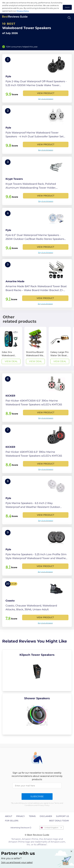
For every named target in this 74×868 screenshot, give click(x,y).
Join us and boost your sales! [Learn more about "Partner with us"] (17, 862)
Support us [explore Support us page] (63, 816)
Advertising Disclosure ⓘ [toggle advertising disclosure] (21, 828)
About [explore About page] (9, 816)
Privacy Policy (23, 11)
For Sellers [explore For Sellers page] (12, 821)
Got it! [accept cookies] (67, 7)
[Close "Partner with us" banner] (71, 851)
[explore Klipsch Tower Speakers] (37, 670)
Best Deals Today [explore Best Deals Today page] (59, 821)
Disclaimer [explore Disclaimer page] (46, 816)
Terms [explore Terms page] (32, 816)
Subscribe (37, 796)
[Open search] (69, 18)
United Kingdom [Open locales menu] (51, 828)
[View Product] (37, 78)
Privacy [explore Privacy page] (20, 816)
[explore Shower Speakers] (37, 714)
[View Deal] (11, 347)
